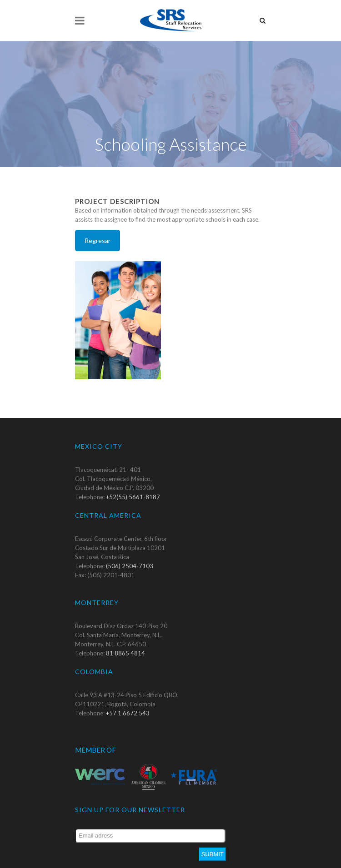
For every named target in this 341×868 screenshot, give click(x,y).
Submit (213, 840)
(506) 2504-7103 (130, 551)
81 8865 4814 (125, 639)
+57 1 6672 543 (128, 699)
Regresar (98, 226)
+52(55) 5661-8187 (133, 482)
